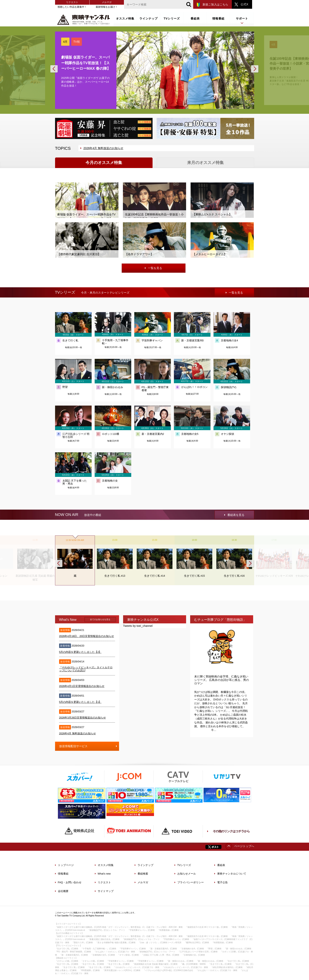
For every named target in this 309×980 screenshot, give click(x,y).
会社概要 (62, 891)
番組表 (195, 18)
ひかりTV (227, 777)
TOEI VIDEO (178, 831)
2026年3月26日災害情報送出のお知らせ (83, 718)
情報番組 (218, 18)
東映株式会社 (80, 831)
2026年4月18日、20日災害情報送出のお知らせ (87, 636)
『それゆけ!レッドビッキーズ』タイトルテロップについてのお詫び (86, 669)
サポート (242, 21)
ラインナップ (149, 18)
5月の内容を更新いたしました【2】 (80, 652)
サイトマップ (104, 891)
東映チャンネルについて (230, 874)
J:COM (129, 777)
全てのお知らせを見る (100, 619)
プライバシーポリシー (189, 882)
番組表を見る (234, 515)
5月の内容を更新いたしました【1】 (80, 702)
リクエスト (72, 2)
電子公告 (221, 882)
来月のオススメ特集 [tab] (205, 163)
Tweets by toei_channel (138, 626)
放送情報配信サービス (89, 745)
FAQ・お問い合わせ (68, 882)
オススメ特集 (125, 18)
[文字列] (159, 4)
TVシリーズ (172, 18)
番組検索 (141, 874)
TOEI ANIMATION (129, 831)
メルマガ (107, 2)
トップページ (64, 865)
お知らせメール (185, 874)
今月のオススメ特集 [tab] (104, 163)
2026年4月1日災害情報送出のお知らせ (82, 686)
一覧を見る (153, 268)
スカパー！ (80, 777)
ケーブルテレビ (178, 777)
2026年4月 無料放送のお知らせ (102, 148)
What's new (103, 874)
